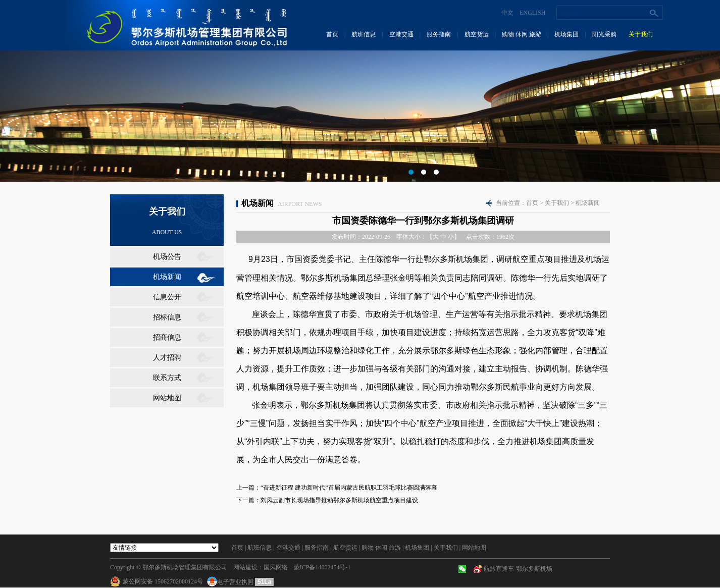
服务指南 (439, 34)
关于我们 (641, 34)
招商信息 (167, 337)
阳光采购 (604, 34)
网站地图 (167, 398)
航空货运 (477, 34)
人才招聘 (167, 358)
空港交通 (401, 34)
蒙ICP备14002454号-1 (322, 567)
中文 (507, 13)
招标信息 (167, 317)
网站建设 (245, 567)
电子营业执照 (231, 582)
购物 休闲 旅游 (522, 34)
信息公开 (167, 297)
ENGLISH (532, 13)
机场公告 (167, 257)
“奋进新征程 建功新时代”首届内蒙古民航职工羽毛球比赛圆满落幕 (349, 488)
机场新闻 (167, 277)
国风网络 (276, 567)
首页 (332, 34)
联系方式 (167, 378)
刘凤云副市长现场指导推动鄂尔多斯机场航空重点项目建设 (339, 500)
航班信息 (364, 34)
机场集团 (567, 34)
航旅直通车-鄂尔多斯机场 (518, 569)
